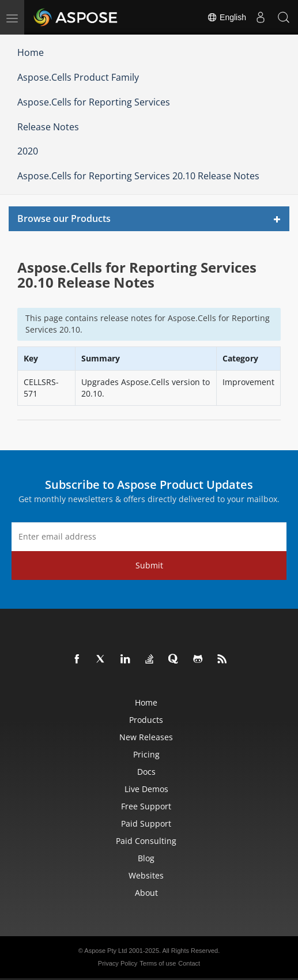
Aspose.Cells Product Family (78, 77)
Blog (146, 858)
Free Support (146, 806)
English (227, 17)
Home (31, 52)
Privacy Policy (118, 963)
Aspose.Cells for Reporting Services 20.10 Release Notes (138, 176)
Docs (146, 772)
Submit (149, 565)
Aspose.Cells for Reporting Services (94, 102)
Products (146, 720)
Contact (189, 963)
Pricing (146, 754)
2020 (28, 151)
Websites (146, 875)
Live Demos (146, 789)
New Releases (146, 737)
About (146, 893)
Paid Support (146, 823)
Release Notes (48, 127)
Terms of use (158, 963)
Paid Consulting (146, 841)
